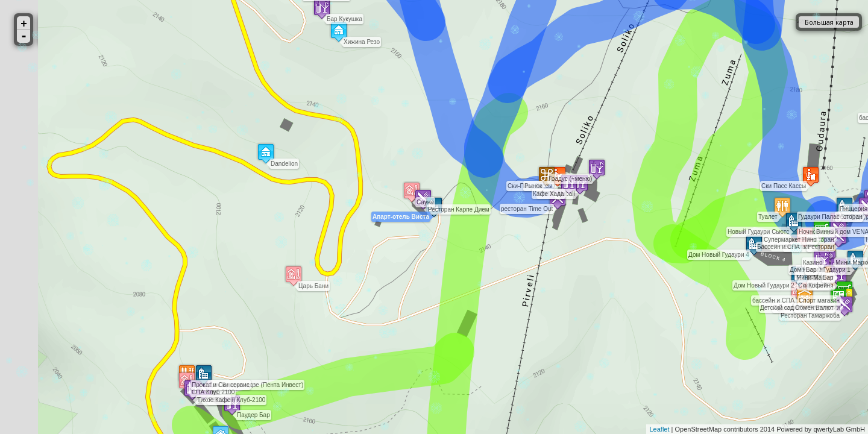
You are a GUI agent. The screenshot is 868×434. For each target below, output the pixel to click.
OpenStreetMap (699, 429)
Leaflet (659, 429)
